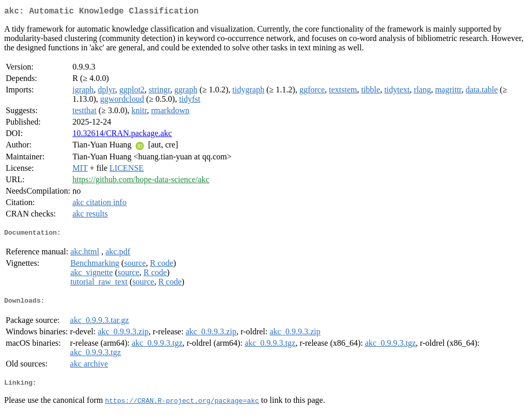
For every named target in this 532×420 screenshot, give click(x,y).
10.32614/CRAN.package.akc (122, 135)
